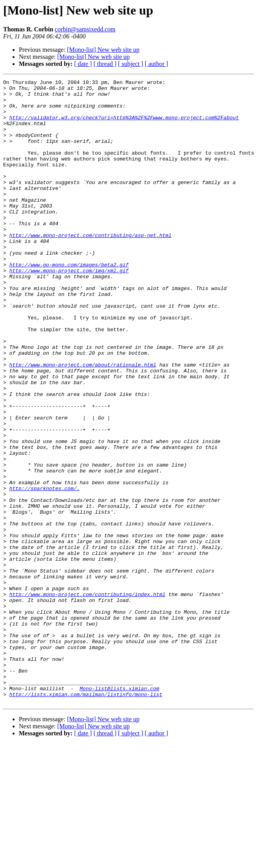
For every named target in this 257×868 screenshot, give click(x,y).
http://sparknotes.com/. (45, 571)
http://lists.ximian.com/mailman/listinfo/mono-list (86, 818)
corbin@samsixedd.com (85, 29)
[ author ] (157, 64)
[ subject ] (131, 64)
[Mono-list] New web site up (103, 50)
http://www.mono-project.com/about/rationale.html (83, 422)
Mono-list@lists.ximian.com (119, 811)
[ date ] (83, 64)
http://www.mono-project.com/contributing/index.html (87, 698)
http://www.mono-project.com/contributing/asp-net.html (90, 267)
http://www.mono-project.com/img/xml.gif (69, 309)
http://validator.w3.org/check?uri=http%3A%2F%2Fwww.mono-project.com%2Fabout (124, 126)
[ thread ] (105, 64)
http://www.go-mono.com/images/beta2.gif (69, 302)
